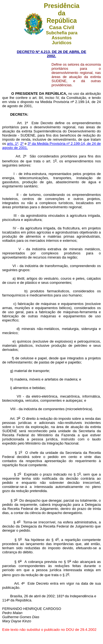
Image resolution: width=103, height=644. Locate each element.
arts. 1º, (13, 144)
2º (22, 144)
